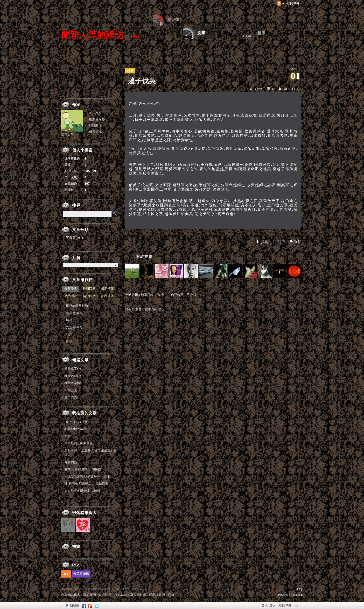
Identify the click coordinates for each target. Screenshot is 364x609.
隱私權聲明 (157, 595)
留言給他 (95, 132)
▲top (299, 589)
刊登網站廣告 (71, 595)
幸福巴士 (71, 390)
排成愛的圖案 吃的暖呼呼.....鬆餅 (87, 476)
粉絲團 (75, 605)
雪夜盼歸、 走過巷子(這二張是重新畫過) (91, 453)
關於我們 (90, 595)
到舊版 (136, 37)
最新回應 (89, 289)
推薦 (265, 242)
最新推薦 (107, 289)
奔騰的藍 (71, 462)
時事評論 (147, 295)
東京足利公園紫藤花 (79, 443)
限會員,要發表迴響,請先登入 (145, 310)
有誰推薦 (144, 257)
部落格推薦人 (84, 513)
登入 (265, 605)
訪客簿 (173, 20)
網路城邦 (285, 605)
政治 (161, 295)
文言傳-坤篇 (74, 313)
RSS (66, 574)
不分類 (191, 295)
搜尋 (115, 214)
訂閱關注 (95, 126)
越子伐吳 (71, 397)
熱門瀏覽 (71, 296)
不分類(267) (74, 238)
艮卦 (69, 342)
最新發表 (71, 289)
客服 (171, 595)
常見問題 (105, 595)
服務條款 (121, 595)
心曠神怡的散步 (75, 429)
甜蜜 (68, 436)
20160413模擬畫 (76, 422)
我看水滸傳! (73, 383)
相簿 (261, 33)
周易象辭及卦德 (77, 306)
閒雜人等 (68, 135)
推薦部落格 (97, 119)
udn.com (298, 595)
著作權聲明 (138, 595)
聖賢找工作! (73, 369)
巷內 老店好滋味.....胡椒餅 (83, 469)
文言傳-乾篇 (74, 327)
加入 (273, 605)
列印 (298, 242)
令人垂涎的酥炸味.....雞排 (82, 491)
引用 (281, 242)
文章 (201, 33)
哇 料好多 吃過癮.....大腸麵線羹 (86, 483)
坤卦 (69, 320)
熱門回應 (89, 296)
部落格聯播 (81, 574)
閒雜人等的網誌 (93, 35)
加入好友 (95, 113)
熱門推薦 (107, 296)
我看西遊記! (73, 376)
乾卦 (69, 334)
